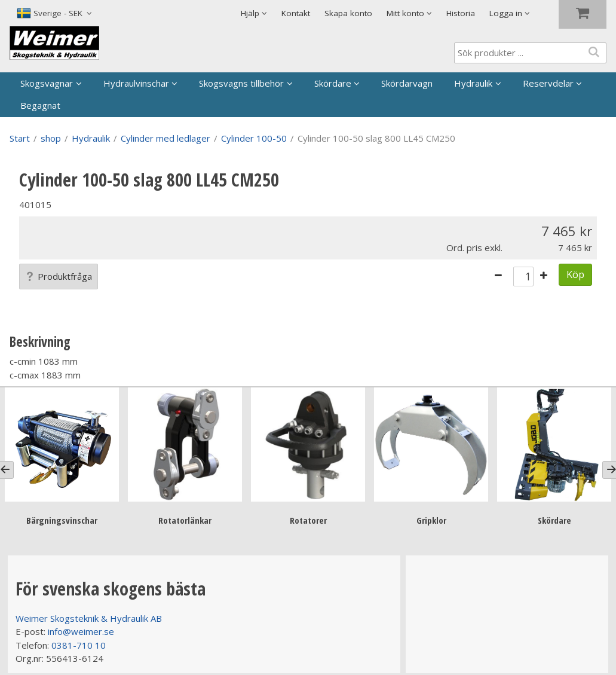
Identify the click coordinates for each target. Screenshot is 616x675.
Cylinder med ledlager (166, 138)
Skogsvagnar (47, 83)
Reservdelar (548, 83)
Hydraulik (473, 83)
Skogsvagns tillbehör (241, 83)
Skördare (333, 83)
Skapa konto (348, 13)
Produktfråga (59, 276)
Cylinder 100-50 (254, 138)
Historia (461, 13)
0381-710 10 (79, 645)
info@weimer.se (81, 631)
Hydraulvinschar (136, 83)
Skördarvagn (407, 83)
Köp (575, 274)
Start (20, 138)
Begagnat (40, 105)
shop (51, 138)
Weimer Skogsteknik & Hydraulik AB (89, 618)
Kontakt (296, 13)
